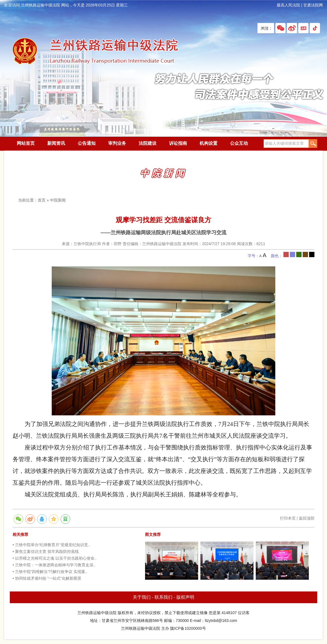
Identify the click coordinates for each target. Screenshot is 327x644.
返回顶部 (307, 518)
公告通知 (87, 143)
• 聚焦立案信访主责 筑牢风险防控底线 (46, 551)
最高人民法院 (288, 5)
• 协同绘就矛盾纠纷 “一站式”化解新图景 (47, 578)
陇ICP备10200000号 (188, 628)
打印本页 (288, 518)
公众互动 (239, 143)
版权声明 (185, 597)
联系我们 (163, 597)
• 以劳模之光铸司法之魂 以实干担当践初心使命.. (54, 558)
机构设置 (208, 143)
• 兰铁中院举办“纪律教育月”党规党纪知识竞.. (51, 545)
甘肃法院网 (313, 5)
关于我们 (142, 597)
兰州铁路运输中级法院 (95, 51)
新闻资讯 (56, 143)
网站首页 (26, 143)
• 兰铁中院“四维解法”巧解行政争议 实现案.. (50, 572)
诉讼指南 (178, 143)
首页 (42, 200)
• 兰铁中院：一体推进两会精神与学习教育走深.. (54, 565)
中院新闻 (58, 200)
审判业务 (117, 143)
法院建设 (148, 143)
